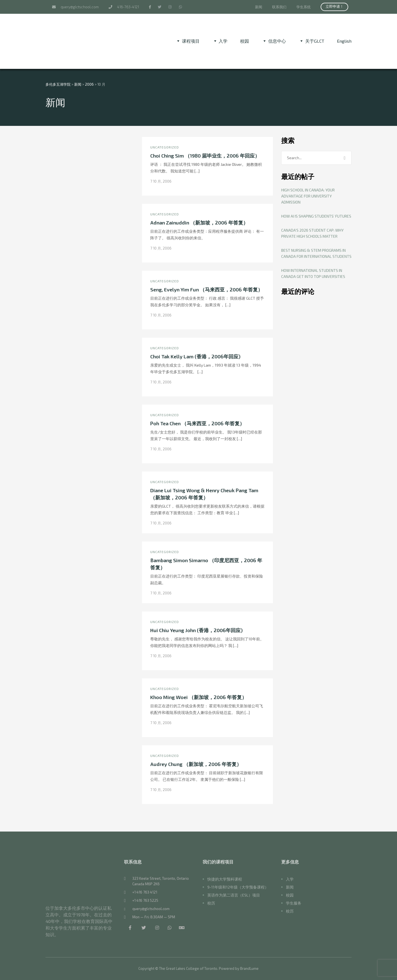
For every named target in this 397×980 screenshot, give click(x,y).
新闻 (259, 7)
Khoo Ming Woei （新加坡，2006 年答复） (198, 697)
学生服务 (294, 903)
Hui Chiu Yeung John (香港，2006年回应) (196, 630)
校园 (245, 41)
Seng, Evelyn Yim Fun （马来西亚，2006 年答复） (206, 289)
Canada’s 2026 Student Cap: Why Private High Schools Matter (312, 233)
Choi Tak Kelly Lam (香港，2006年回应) (195, 356)
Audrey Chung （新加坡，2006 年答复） (196, 764)
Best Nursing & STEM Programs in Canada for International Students (316, 253)
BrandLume (249, 968)
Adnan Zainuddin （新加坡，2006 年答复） (199, 223)
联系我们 (279, 7)
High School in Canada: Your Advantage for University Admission (308, 196)
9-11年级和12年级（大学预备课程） (238, 887)
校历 (211, 903)
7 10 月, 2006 (161, 181)
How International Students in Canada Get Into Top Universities (313, 273)
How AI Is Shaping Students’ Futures (316, 216)
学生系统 (304, 7)
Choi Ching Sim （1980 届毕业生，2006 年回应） (205, 156)
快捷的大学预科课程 (225, 879)
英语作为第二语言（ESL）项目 (234, 895)
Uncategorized (165, 147)
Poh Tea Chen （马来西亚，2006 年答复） (197, 423)
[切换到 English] (344, 41)
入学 (290, 879)
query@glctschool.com (75, 7)
